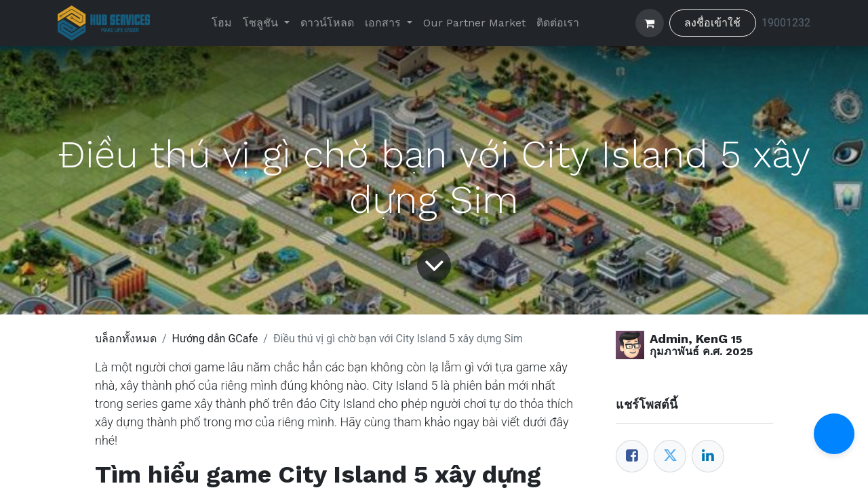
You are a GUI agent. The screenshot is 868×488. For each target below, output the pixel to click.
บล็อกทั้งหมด (126, 339)
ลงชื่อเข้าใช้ (712, 23)
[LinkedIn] (708, 456)
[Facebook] (632, 456)
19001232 (786, 23)
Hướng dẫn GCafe (215, 339)
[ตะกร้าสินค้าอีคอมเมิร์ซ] (650, 23)
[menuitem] (222, 23)
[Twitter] (670, 456)
